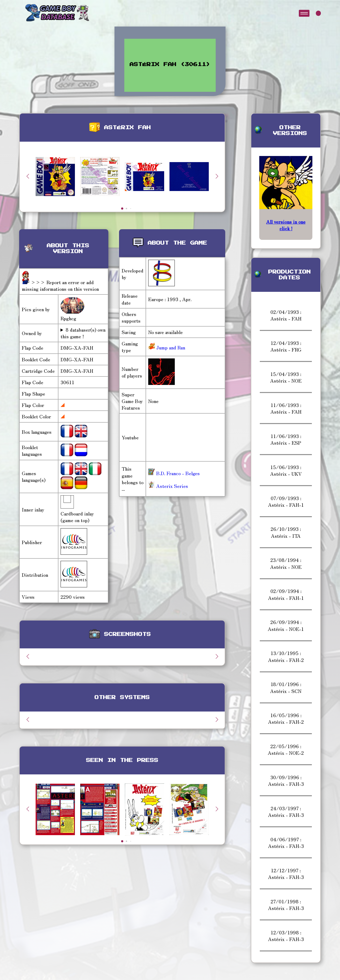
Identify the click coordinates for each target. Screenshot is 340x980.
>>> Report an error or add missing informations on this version (60, 285)
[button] (217, 176)
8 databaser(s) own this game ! (83, 333)
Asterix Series (168, 486)
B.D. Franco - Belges (174, 473)
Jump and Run (170, 347)
